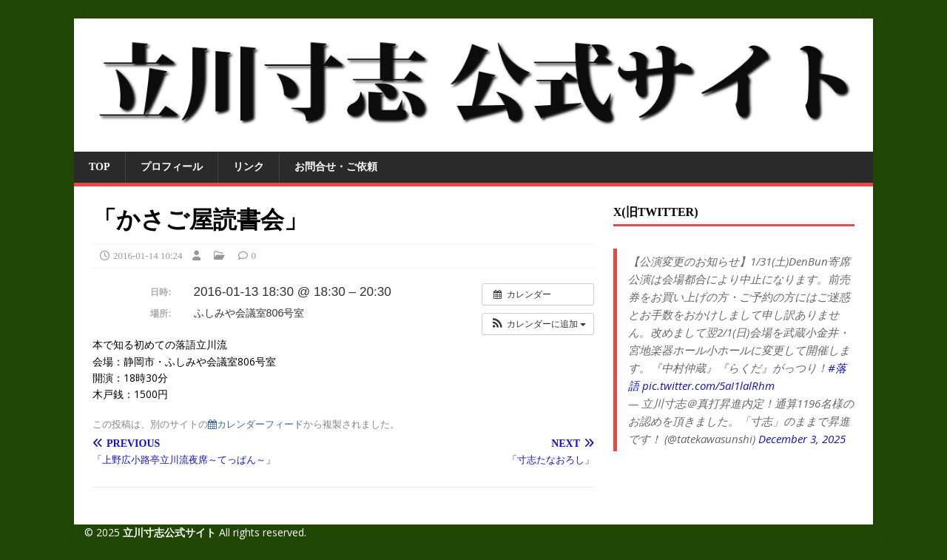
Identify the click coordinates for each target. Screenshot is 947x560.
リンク (249, 167)
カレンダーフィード (256, 424)
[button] (538, 324)
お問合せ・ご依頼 (336, 167)
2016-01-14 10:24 (148, 256)
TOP (100, 167)
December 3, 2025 (802, 439)
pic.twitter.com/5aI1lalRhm (708, 385)
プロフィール (172, 167)
